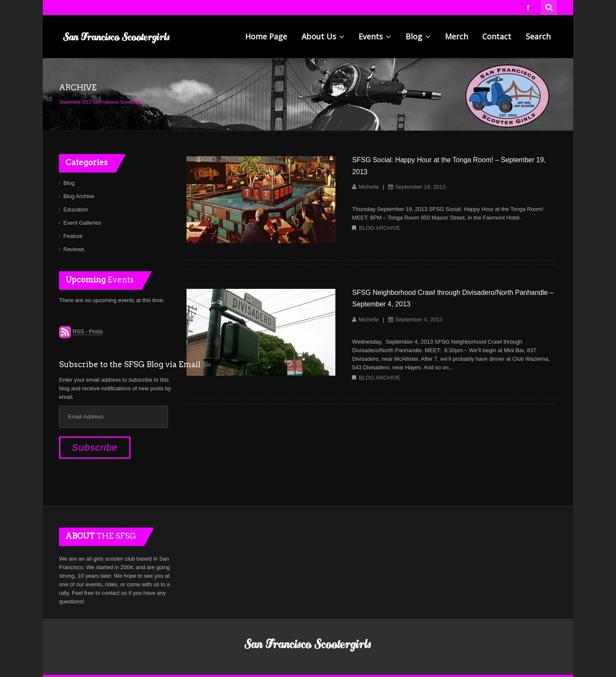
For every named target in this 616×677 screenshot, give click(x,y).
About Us (323, 36)
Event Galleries (82, 223)
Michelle (369, 187)
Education (76, 209)
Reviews (74, 249)
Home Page (266, 36)
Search (538, 36)
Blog (418, 36)
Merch (456, 36)
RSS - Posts (88, 331)
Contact (497, 36)
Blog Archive (380, 228)
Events (375, 36)
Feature (73, 236)
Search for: (549, 6)
